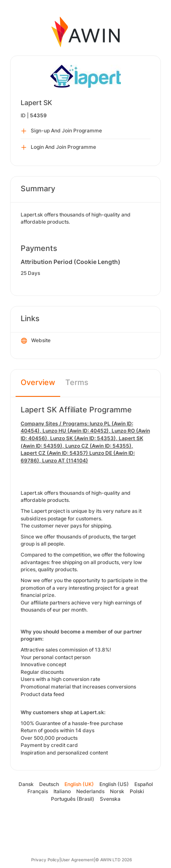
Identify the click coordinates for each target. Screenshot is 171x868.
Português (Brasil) (73, 799)
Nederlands (90, 791)
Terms (77, 382)
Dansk (26, 784)
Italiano (62, 791)
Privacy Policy (45, 860)
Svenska (110, 799)
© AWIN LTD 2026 (114, 860)
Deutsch (49, 784)
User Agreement (77, 860)
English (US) (114, 784)
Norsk (117, 791)
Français (38, 791)
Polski (137, 791)
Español (144, 784)
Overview (38, 382)
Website (36, 341)
